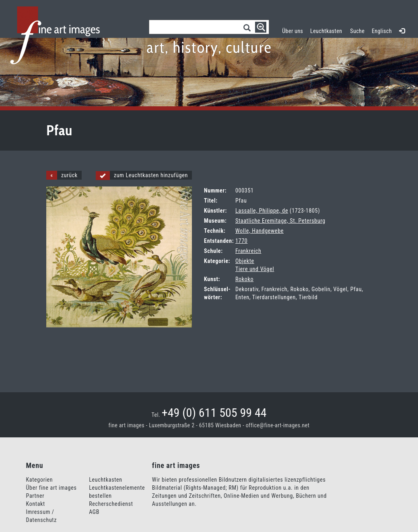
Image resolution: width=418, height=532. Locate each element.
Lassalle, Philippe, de (262, 211)
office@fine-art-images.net (278, 425)
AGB (94, 512)
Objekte (245, 261)
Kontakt (36, 504)
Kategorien (40, 480)
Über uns (292, 31)
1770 (241, 241)
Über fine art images (51, 488)
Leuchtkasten (328, 30)
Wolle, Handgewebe (259, 231)
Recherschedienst (111, 504)
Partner (35, 496)
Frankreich (248, 251)
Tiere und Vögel (255, 269)
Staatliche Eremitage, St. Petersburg (280, 221)
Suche (357, 31)
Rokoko (244, 279)
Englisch (382, 31)
